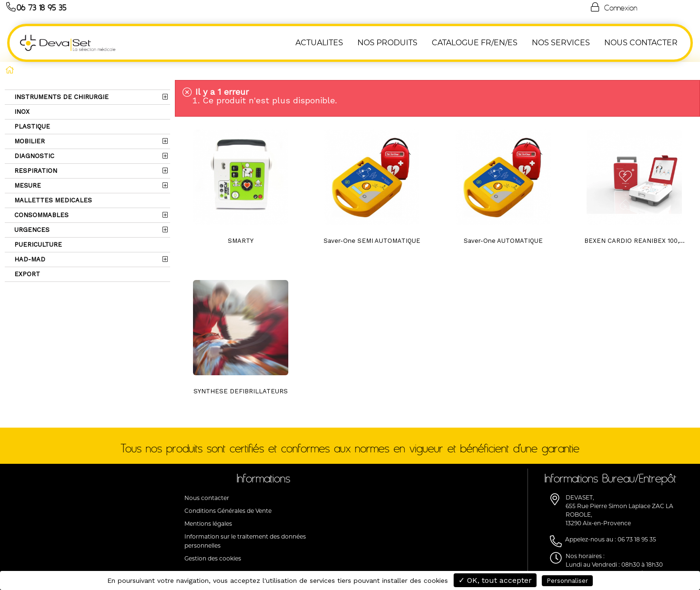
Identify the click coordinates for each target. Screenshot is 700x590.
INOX (21, 112)
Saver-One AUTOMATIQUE (503, 241)
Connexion (613, 7)
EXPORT (26, 274)
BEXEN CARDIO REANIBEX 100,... (634, 241)
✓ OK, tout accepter (495, 580)
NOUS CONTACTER (641, 43)
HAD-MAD (29, 259)
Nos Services (561, 43)
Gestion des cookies (213, 558)
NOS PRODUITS (387, 43)
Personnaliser (567, 581)
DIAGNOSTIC (33, 156)
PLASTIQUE (31, 126)
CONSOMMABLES (41, 215)
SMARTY (241, 241)
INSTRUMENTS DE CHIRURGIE (61, 97)
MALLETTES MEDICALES (52, 200)
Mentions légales (208, 524)
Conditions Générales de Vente (228, 511)
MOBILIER (29, 141)
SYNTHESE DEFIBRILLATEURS (241, 391)
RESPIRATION (35, 171)
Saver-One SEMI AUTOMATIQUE (372, 241)
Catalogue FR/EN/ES (475, 43)
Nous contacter (207, 498)
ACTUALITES (319, 43)
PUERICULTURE (37, 245)
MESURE (27, 185)
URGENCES (31, 230)
